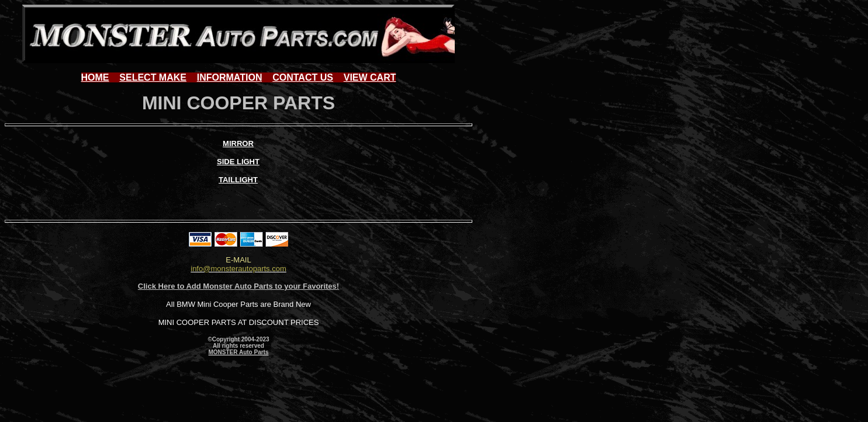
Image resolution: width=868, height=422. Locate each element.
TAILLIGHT (238, 180)
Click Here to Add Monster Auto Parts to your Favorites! (238, 286)
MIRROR (238, 143)
